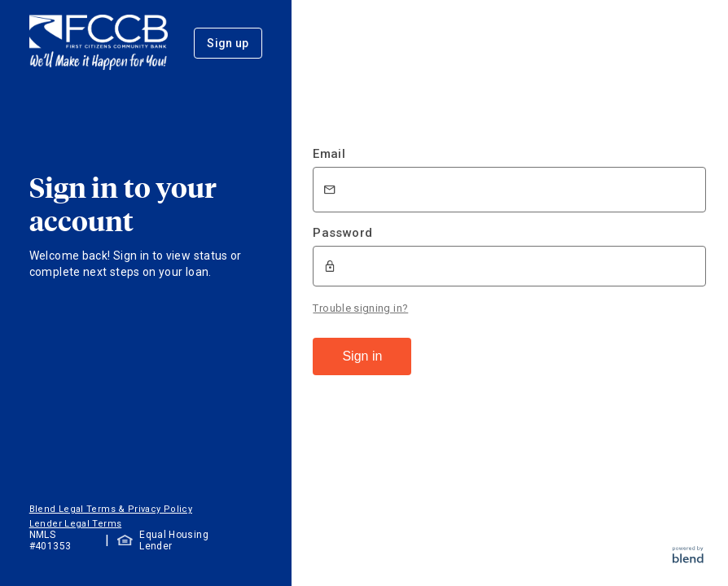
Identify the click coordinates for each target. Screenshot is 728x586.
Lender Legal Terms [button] (75, 524)
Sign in (362, 356)
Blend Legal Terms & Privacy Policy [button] (111, 509)
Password (342, 233)
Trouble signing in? (360, 308)
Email (329, 154)
